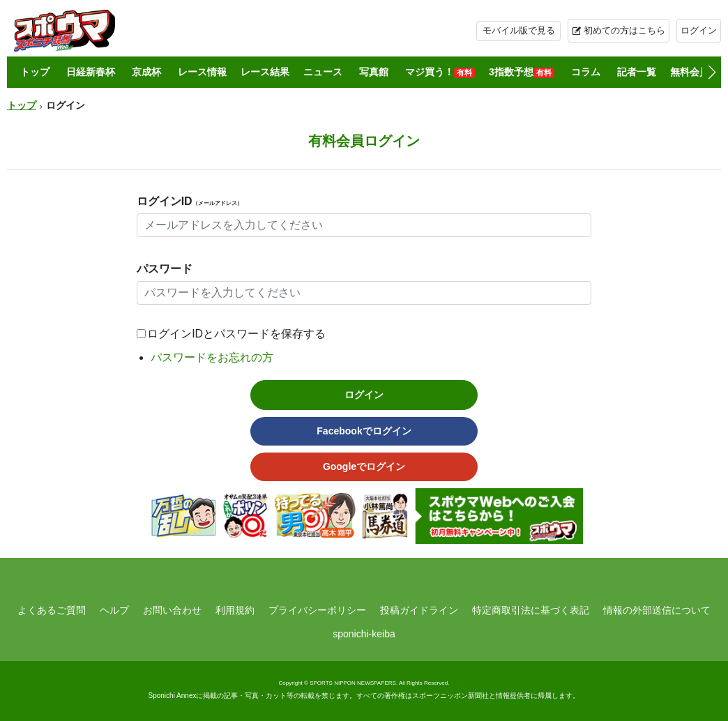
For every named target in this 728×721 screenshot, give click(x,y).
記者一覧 (637, 72)
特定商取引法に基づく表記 (531, 610)
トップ (35, 72)
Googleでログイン (364, 466)
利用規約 (235, 610)
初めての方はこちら (624, 30)
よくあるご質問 (52, 610)
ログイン (699, 30)
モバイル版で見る (519, 30)
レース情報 (202, 72)
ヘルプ (114, 610)
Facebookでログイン (364, 431)
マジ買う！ (440, 72)
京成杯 (146, 72)
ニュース (323, 72)
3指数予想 (522, 72)
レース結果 (265, 72)
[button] (712, 73)
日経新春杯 (91, 72)
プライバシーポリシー (317, 610)
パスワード (165, 269)
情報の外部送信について (657, 610)
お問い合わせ (172, 610)
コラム (586, 72)
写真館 (374, 72)
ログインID (190, 201)
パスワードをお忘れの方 (212, 357)
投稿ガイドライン (419, 610)
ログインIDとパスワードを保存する (236, 334)
